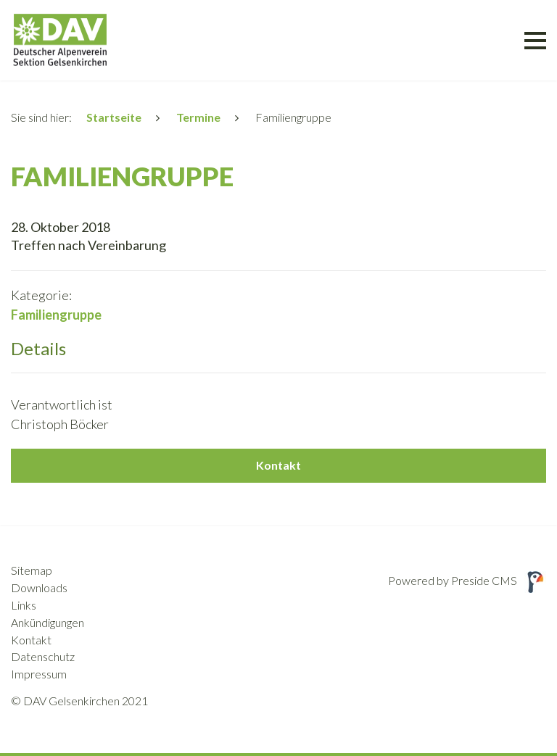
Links (24, 605)
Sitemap (32, 570)
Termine (198, 117)
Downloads (39, 587)
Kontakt (278, 465)
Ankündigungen (48, 622)
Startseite (114, 117)
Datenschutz (43, 656)
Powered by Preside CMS (467, 580)
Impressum (39, 674)
